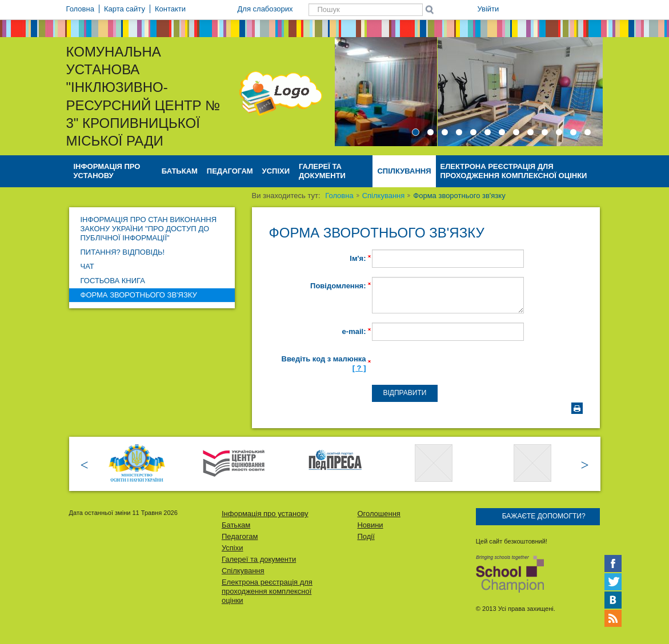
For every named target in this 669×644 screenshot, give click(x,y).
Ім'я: (358, 258)
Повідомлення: (338, 286)
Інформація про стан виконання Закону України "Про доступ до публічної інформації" (149, 229)
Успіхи (276, 171)
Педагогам (230, 171)
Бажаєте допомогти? (544, 516)
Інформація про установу (107, 171)
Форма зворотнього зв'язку (139, 295)
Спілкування (404, 171)
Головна (339, 196)
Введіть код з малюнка (324, 363)
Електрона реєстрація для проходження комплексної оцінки (514, 171)
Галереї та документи (322, 171)
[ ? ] (359, 368)
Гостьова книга (113, 281)
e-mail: (354, 331)
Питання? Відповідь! (123, 252)
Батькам (180, 171)
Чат (87, 266)
